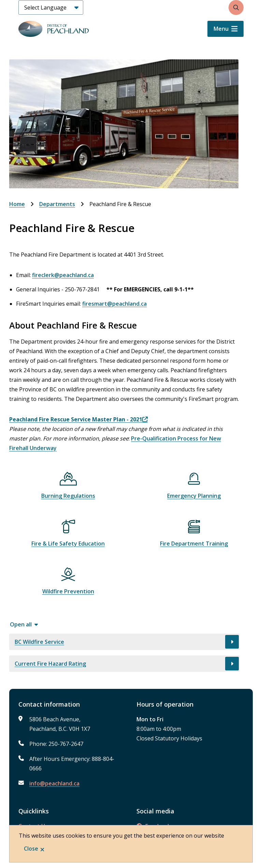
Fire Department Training (194, 544)
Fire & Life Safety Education (68, 544)
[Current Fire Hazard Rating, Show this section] (124, 664)
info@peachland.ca (54, 783)
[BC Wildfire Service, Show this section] (124, 642)
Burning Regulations (68, 496)
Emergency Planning (194, 496)
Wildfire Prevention (68, 591)
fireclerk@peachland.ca (63, 275)
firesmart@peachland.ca (114, 304)
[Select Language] (51, 8)
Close (31, 849)
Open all (21, 624)
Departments (57, 204)
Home (17, 204)
